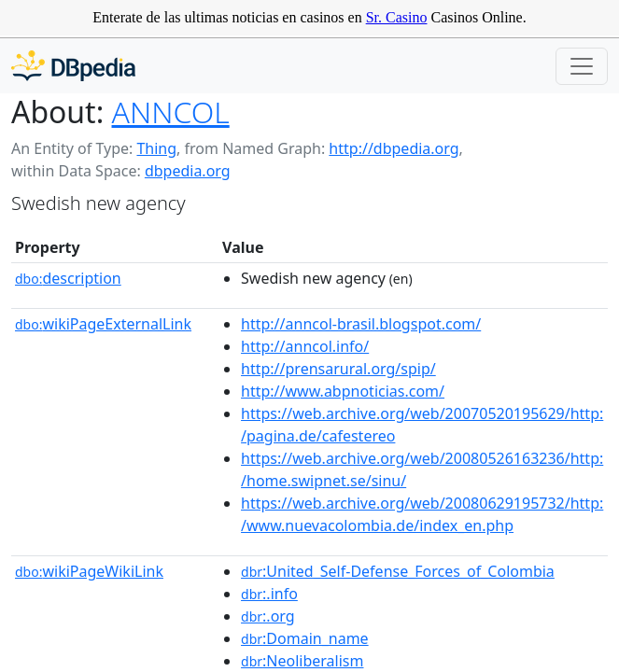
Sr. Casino (397, 17)
